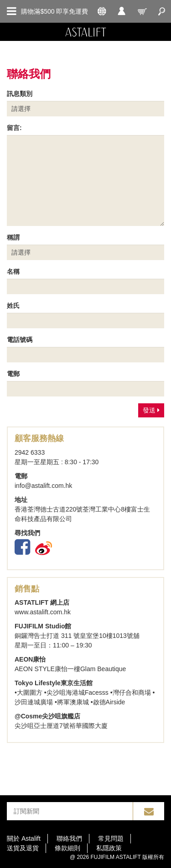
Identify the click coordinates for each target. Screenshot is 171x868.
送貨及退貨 (23, 848)
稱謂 (13, 237)
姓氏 (13, 306)
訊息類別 (20, 94)
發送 (151, 410)
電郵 (13, 374)
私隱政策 (109, 848)
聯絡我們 (69, 838)
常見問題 (111, 838)
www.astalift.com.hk (43, 612)
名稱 (13, 271)
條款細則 (67, 848)
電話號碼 (20, 340)
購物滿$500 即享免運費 (54, 11)
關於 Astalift (24, 838)
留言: (14, 128)
